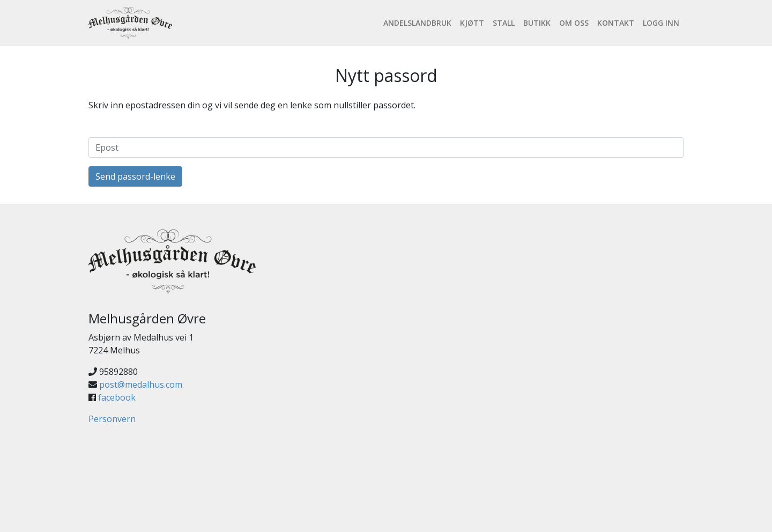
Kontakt (616, 23)
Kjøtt (472, 23)
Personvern (112, 419)
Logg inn (661, 23)
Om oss (574, 23)
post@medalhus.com (141, 385)
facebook (117, 397)
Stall (504, 23)
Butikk (537, 23)
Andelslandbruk (417, 23)
